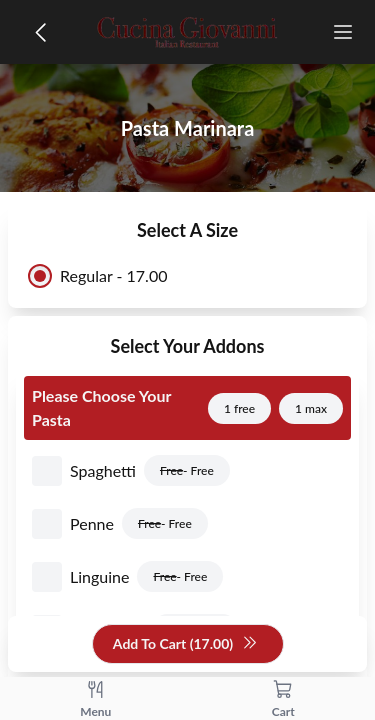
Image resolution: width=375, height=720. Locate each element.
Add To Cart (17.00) (185, 644)
